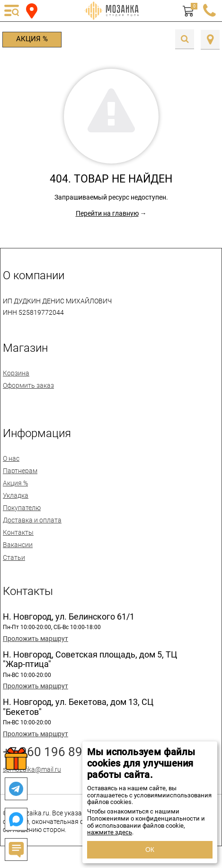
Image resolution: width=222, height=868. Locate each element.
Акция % (32, 39)
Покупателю (22, 508)
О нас (11, 458)
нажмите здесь (110, 832)
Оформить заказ (28, 385)
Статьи (14, 557)
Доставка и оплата (32, 520)
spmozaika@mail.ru (32, 769)
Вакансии (18, 545)
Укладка (16, 495)
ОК (150, 850)
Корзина (16, 373)
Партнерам (20, 471)
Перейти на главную (107, 213)
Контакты (18, 532)
